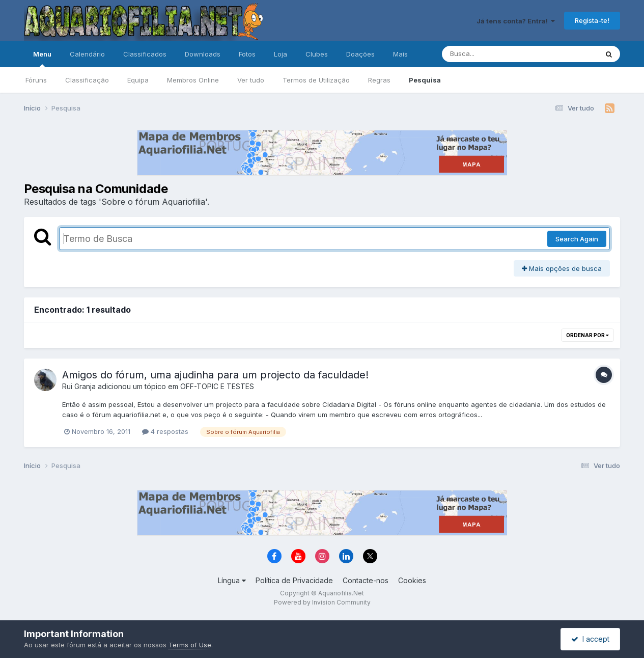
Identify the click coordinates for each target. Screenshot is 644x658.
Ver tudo (251, 80)
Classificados (145, 54)
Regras (379, 80)
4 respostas (165, 431)
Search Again (577, 239)
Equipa (138, 80)
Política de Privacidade (294, 580)
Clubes (317, 54)
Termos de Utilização (316, 80)
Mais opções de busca (562, 268)
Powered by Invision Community (322, 602)
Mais (400, 54)
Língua (232, 580)
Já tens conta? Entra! (516, 21)
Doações (360, 54)
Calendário (87, 54)
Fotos (247, 54)
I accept (590, 639)
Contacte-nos (366, 580)
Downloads (203, 54)
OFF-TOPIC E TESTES (217, 386)
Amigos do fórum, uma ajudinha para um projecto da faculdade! (215, 375)
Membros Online (193, 80)
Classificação (87, 80)
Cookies (412, 580)
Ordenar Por (587, 335)
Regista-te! (592, 20)
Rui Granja (79, 386)
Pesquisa (425, 80)
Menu (42, 59)
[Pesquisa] (492, 54)
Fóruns (36, 80)
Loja (281, 54)
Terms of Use (190, 645)
